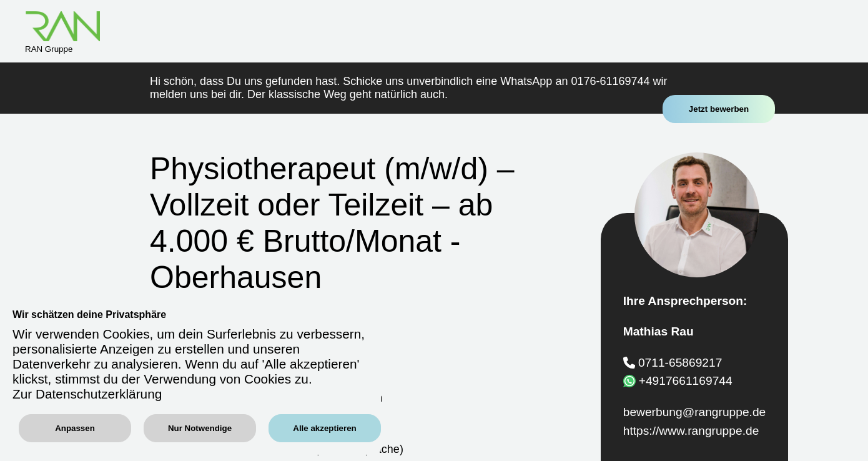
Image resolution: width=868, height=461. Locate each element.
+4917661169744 (686, 381)
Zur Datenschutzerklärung (87, 394)
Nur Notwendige (200, 428)
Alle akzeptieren (324, 428)
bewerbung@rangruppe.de (695, 412)
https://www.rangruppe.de (691, 431)
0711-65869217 (680, 363)
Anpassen (75, 428)
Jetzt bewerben (719, 109)
